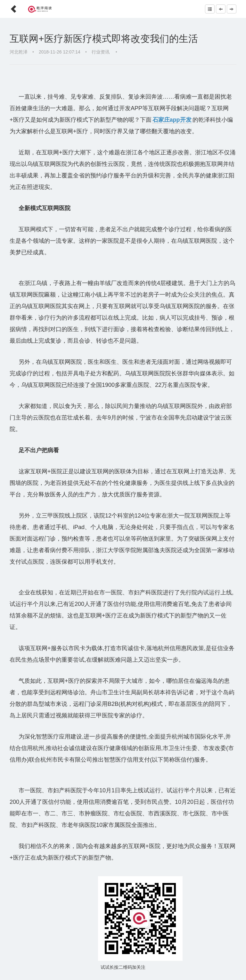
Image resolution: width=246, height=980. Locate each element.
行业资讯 (101, 52)
